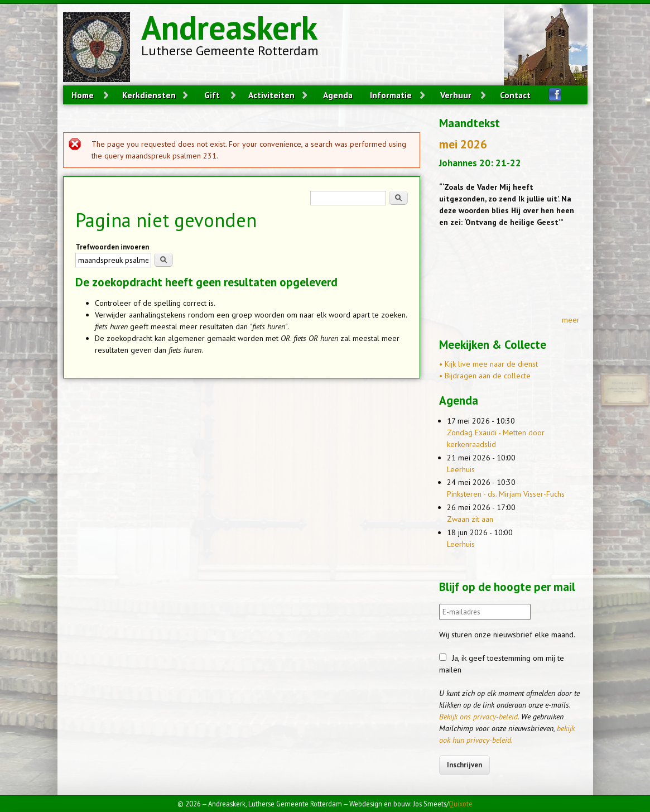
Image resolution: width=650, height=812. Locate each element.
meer (571, 320)
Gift (212, 95)
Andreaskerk (229, 27)
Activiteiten (271, 95)
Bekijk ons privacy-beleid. (479, 717)
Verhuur (456, 95)
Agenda (338, 95)
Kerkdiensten (149, 95)
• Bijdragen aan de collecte (485, 376)
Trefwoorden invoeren (112, 247)
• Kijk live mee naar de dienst (488, 364)
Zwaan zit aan (470, 519)
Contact (515, 95)
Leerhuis (461, 469)
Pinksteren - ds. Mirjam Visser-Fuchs (506, 494)
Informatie (391, 95)
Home (83, 95)
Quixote (461, 804)
